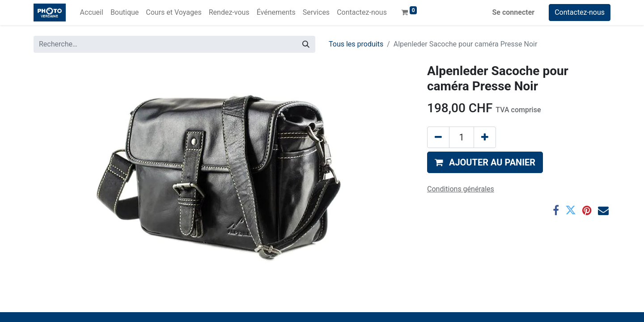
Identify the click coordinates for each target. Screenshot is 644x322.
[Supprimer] (438, 137)
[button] (485, 162)
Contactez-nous (580, 12)
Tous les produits (356, 44)
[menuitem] (92, 13)
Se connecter (514, 12)
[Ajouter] (485, 137)
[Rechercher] (306, 44)
